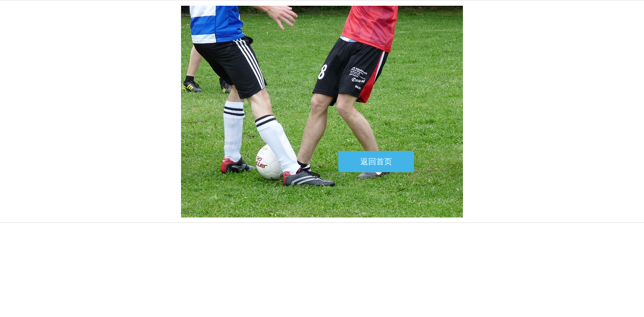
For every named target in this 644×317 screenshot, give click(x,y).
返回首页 (376, 162)
